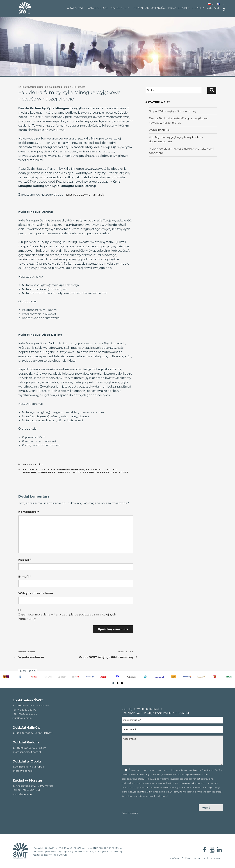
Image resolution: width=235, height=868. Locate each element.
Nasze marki (120, 8)
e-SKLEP (198, 8)
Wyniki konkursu (160, 130)
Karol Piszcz (75, 87)
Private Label (179, 8)
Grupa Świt (76, 8)
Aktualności (155, 8)
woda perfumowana (55, 472)
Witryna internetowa (36, 593)
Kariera (174, 858)
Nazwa (25, 560)
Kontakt (213, 8)
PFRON (138, 8)
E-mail (25, 577)
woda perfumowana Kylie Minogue (101, 472)
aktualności (33, 464)
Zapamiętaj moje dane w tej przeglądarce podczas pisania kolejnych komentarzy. (67, 617)
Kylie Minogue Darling (66, 470)
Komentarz (29, 512)
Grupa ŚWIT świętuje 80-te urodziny (173, 111)
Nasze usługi (98, 8)
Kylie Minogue (34, 470)
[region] (117, 39)
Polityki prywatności (195, 858)
